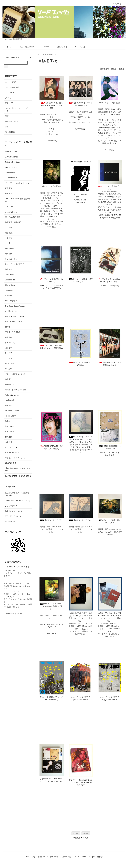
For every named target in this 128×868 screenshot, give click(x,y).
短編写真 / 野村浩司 (79, 363)
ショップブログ (11, 506)
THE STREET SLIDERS (14, 316)
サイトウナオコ (11, 301)
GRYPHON (9, 275)
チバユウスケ (10, 358)
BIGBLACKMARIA (12, 411)
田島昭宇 (8, 348)
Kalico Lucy (9, 248)
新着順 (122, 69)
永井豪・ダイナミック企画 (15, 390)
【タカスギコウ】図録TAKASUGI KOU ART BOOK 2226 (52, 105)
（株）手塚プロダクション (15, 374)
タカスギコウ (10, 343)
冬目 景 (8, 379)
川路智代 (8, 254)
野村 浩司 (9, 405)
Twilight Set (9, 384)
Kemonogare (10, 290)
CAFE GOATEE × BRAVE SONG (18, 476)
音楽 (7, 127)
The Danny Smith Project (15, 306)
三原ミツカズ (10, 432)
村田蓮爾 (8, 437)
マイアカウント (117, 4)
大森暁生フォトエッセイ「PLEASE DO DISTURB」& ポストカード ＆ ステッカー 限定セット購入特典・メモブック (110, 618)
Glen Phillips (10, 280)
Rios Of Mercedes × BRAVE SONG (17, 470)
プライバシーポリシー (81, 857)
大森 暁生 (9, 233)
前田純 (8, 421)
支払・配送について (26, 47)
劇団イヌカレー (11, 285)
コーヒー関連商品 (12, 87)
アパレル (8, 98)
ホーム (8, 47)
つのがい (8, 369)
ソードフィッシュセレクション (17, 183)
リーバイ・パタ (11, 447)
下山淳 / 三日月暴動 (13, 332)
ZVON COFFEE (11, 152)
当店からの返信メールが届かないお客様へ (17, 494)
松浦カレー (9, 426)
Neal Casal (9, 400)
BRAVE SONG (11, 463)
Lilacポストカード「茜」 (52, 520)
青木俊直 (8, 188)
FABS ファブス (11, 167)
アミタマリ (9, 207)
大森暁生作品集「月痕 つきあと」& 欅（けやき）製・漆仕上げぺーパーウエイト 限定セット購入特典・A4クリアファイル (81, 618)
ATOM (12, 522)
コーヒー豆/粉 (10, 82)
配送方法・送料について (15, 516)
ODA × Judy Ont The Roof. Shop (18, 501)
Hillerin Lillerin (10, 416)
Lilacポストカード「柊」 (81, 520)
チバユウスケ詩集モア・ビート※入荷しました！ (81, 197)
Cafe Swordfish (11, 173)
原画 (7, 116)
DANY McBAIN (11, 178)
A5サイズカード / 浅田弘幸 (110, 103)
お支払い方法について (14, 511)
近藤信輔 (8, 296)
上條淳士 (8, 243)
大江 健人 (9, 227)
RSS (7, 522)
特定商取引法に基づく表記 (60, 857)
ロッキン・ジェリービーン (15, 458)
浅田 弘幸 (9, 193)
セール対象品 (10, 132)
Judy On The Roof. (12, 162)
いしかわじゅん (11, 212)
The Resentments (12, 453)
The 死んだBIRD (11, 311)
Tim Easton (9, 364)
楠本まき (8, 269)
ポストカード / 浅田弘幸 (52, 186)
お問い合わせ (60, 47)
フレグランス (10, 93)
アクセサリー (10, 103)
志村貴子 (8, 327)
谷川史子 (8, 353)
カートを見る (78, 47)
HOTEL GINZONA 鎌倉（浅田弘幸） (18, 200)
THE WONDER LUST (13, 322)
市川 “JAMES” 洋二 (12, 217)
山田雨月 (8, 442)
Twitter (44, 47)
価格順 (114, 69)
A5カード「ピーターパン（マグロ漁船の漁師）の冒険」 (52, 606)
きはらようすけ (11, 259)
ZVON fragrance (11, 157)
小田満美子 (9, 238)
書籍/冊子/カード (51, 54)
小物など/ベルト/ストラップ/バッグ (17, 110)
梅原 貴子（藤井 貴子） (14, 222)
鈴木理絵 (8, 337)
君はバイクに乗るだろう (15, 264)
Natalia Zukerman (12, 395)
